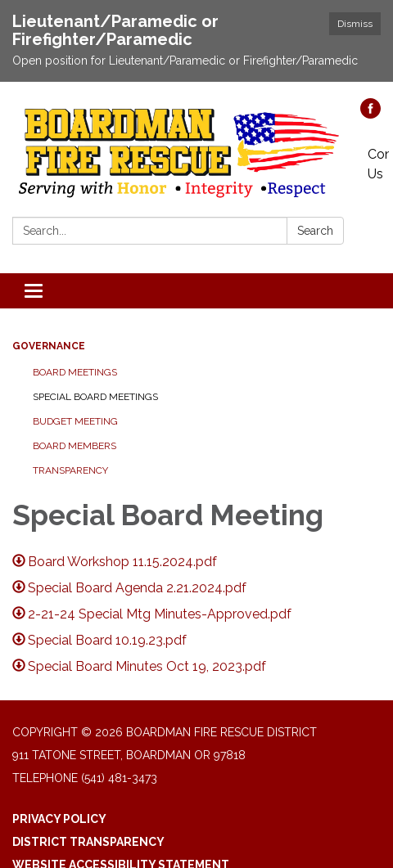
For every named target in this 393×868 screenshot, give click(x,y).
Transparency (70, 470)
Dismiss (355, 24)
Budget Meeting (75, 421)
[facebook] (370, 114)
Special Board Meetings (95, 397)
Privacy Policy (59, 819)
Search (315, 231)
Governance (49, 346)
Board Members (75, 446)
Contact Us (378, 164)
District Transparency (88, 842)
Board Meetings (75, 372)
